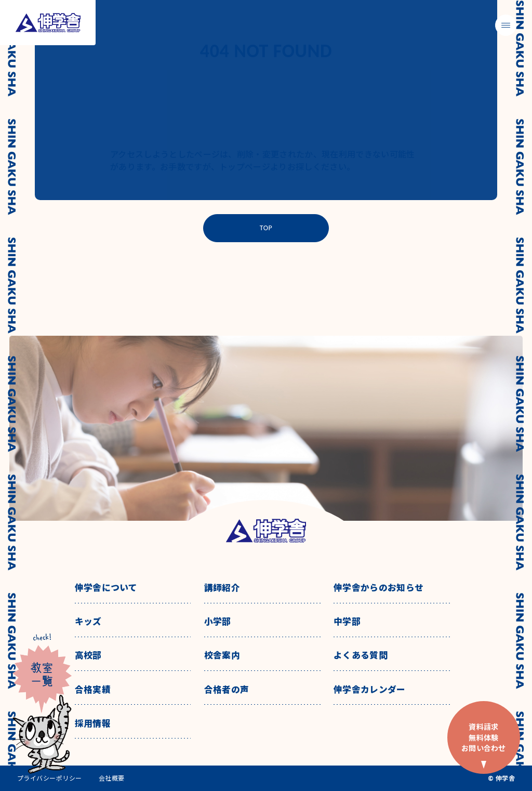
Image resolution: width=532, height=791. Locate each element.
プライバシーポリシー (50, 778)
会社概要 (112, 778)
